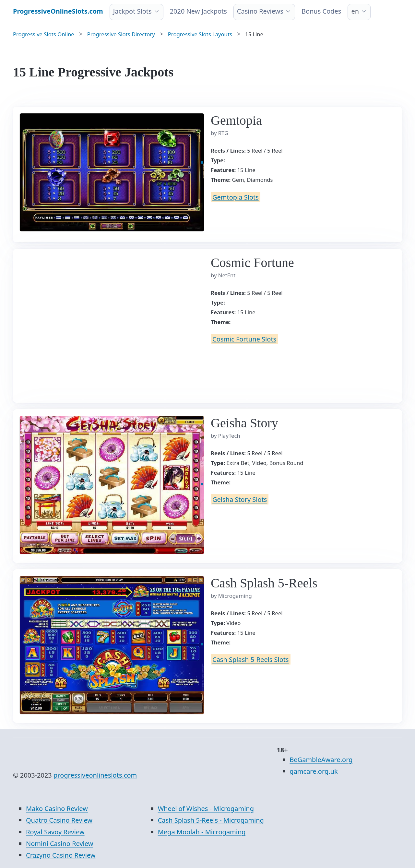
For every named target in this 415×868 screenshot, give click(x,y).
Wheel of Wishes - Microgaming (206, 809)
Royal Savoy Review (55, 832)
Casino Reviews (260, 11)
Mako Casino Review (57, 809)
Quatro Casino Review (59, 820)
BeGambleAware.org (321, 760)
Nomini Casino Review (59, 844)
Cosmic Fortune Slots (244, 339)
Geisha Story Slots (240, 499)
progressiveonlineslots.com (95, 775)
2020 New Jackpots (198, 11)
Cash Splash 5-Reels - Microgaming (211, 820)
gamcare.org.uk (314, 771)
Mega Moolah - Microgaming (202, 832)
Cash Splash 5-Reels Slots (251, 660)
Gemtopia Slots (236, 197)
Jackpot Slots (132, 11)
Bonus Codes (321, 11)
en (355, 11)
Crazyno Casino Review (61, 855)
